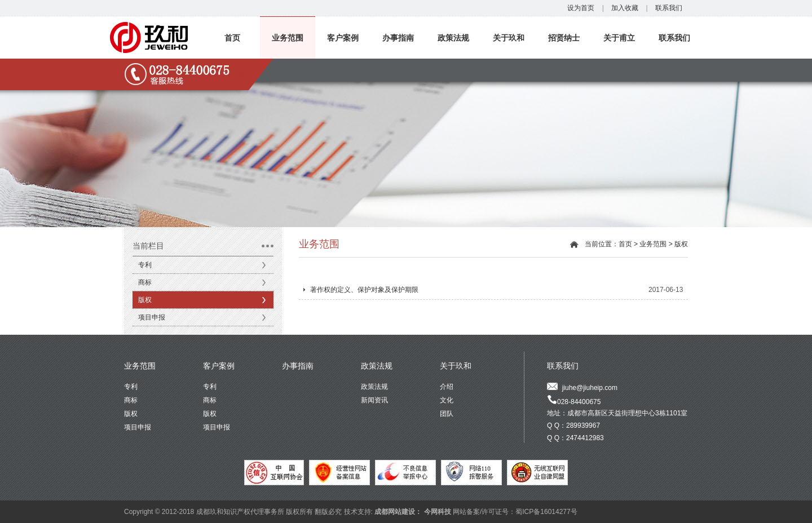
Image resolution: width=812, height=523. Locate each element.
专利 (145, 265)
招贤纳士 (564, 38)
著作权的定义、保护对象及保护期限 (364, 290)
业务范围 (288, 38)
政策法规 (453, 38)
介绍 (447, 387)
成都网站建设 (395, 512)
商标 (145, 282)
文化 (447, 400)
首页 (232, 38)
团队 (447, 414)
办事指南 (398, 38)
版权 (145, 300)
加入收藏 (625, 8)
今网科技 (438, 512)
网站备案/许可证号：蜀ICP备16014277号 (515, 512)
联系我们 (669, 8)
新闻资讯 (374, 400)
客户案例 (343, 38)
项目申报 (152, 317)
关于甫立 (619, 38)
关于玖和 (509, 38)
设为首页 (581, 8)
